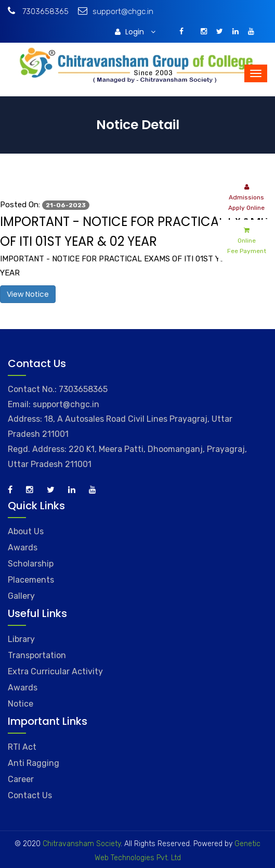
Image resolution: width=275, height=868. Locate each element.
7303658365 (38, 11)
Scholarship (31, 564)
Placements (31, 580)
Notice (21, 704)
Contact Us (30, 795)
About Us (26, 531)
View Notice (28, 294)
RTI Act (22, 747)
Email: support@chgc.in (54, 404)
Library (21, 639)
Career (21, 779)
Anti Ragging (34, 763)
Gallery (21, 596)
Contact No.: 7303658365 (58, 389)
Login (135, 32)
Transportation (37, 655)
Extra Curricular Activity (55, 671)
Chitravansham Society (82, 844)
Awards (23, 548)
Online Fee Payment (247, 240)
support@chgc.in (116, 11)
